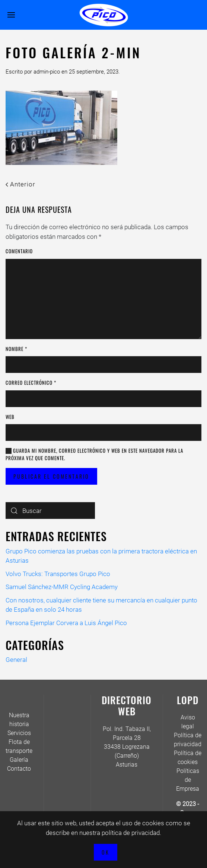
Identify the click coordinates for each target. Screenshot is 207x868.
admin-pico (47, 72)
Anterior (20, 184)
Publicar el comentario (51, 476)
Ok (106, 852)
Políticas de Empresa (188, 780)
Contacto (19, 769)
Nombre (16, 349)
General (16, 660)
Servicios (19, 733)
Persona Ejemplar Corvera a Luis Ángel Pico (66, 623)
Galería (19, 760)
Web (10, 417)
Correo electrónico (31, 383)
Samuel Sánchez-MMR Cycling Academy (62, 587)
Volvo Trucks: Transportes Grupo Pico (58, 574)
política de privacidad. (131, 833)
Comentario (19, 251)
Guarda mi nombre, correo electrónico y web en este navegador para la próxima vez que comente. (94, 454)
